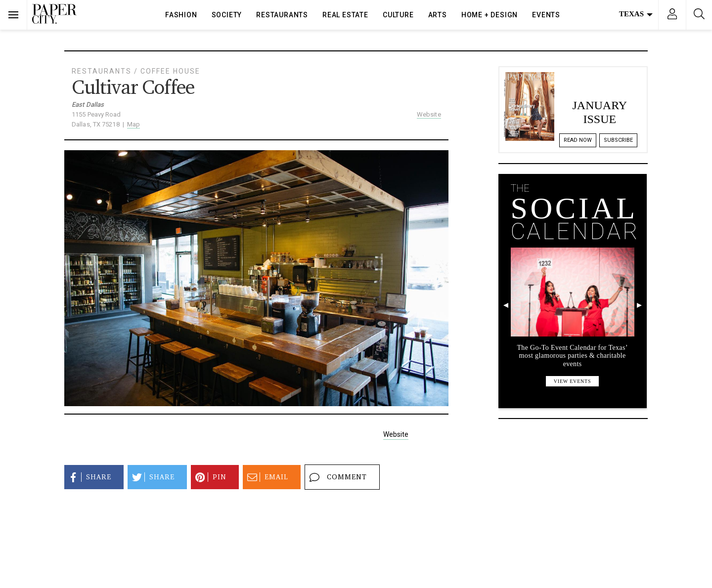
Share (89, 477)
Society (227, 15)
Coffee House (170, 71)
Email (266, 477)
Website (429, 114)
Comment (337, 477)
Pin (209, 477)
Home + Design (489, 15)
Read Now (578, 140)
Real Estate (345, 15)
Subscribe (618, 140)
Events (546, 15)
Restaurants (282, 15)
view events (573, 381)
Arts (438, 15)
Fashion (181, 15)
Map (133, 124)
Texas (636, 14)
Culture (398, 15)
